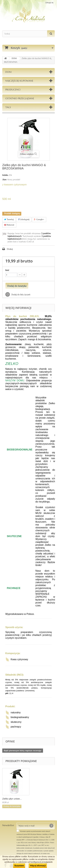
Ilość (7, 270)
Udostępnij (24, 219)
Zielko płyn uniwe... (12, 799)
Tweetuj (9, 219)
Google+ (39, 219)
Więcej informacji (38, 866)
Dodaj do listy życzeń (21, 295)
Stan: (4, 180)
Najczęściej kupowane (19, 81)
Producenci (13, 90)
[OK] (51, 826)
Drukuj (10, 249)
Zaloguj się (49, 3)
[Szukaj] (51, 34)
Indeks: (5, 175)
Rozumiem (19, 866)
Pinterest (9, 225)
